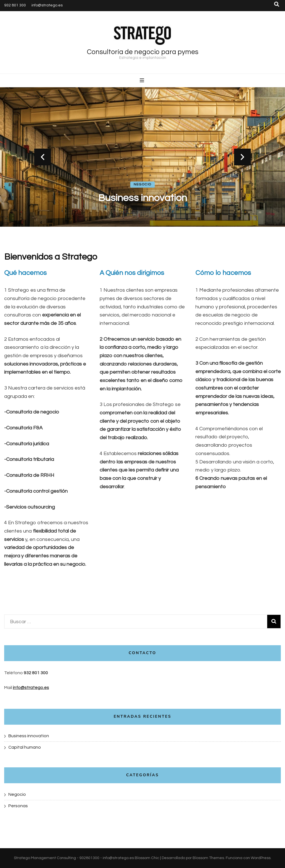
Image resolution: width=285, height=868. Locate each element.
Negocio (143, 184)
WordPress (261, 858)
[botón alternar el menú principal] (143, 81)
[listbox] (142, 157)
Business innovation (143, 198)
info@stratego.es (47, 5)
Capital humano (25, 747)
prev (43, 157)
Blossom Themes (208, 858)
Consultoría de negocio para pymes (143, 52)
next (242, 157)
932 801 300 (15, 5)
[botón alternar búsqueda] (277, 4)
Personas (18, 806)
